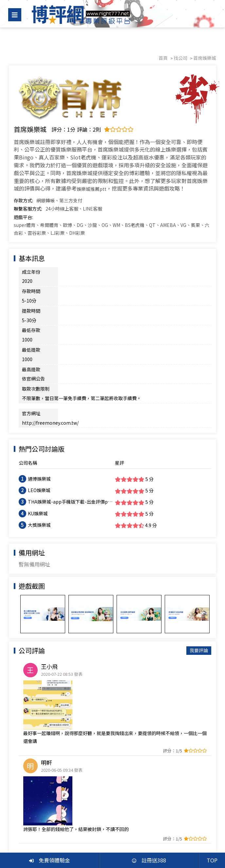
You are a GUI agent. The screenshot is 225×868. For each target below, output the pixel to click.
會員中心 (120, 828)
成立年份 (31, 272)
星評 (120, 387)
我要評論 (199, 575)
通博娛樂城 (39, 403)
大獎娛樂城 (39, 449)
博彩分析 (146, 828)
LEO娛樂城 (39, 415)
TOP (212, 860)
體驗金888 (174, 828)
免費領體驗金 (50, 860)
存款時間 (31, 282)
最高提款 (31, 322)
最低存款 (31, 302)
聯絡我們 (201, 828)
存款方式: (23, 200)
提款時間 (31, 292)
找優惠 (54, 828)
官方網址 (31, 347)
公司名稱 (28, 387)
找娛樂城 (30, 828)
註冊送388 (149, 860)
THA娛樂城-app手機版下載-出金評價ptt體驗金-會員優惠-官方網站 (70, 427)
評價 (73, 828)
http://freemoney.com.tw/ (90, 347)
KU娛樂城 (38, 438)
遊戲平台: (23, 217)
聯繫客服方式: (28, 209)
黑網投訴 (94, 828)
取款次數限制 (36, 332)
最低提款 (31, 312)
